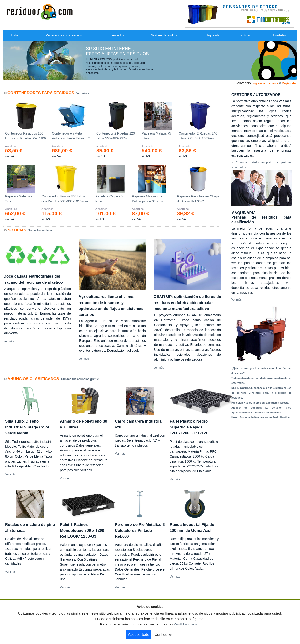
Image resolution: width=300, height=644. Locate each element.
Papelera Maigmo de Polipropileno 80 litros (148, 199)
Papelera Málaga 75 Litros (156, 136)
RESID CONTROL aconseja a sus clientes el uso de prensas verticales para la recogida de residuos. (261, 393)
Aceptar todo (139, 634)
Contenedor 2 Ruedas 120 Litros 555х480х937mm (116, 136)
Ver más (9, 341)
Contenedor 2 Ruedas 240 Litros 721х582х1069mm (198, 136)
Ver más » (83, 93)
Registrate (289, 83)
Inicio (14, 35)
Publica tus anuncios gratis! (80, 379)
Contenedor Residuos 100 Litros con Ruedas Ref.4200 (26, 136)
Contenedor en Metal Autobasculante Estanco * (71, 136)
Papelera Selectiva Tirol (19, 199)
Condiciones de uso (187, 625)
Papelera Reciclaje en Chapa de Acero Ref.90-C (198, 199)
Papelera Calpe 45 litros (109, 199)
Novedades (279, 35)
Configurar (163, 634)
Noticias (246, 35)
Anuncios (118, 35)
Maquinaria (212, 35)
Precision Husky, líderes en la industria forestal (260, 403)
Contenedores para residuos (64, 35)
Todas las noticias (41, 231)
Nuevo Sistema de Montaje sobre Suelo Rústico (261, 417)
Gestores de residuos (164, 35)
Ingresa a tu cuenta (265, 83)
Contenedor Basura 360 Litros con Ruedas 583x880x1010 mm (65, 199)
